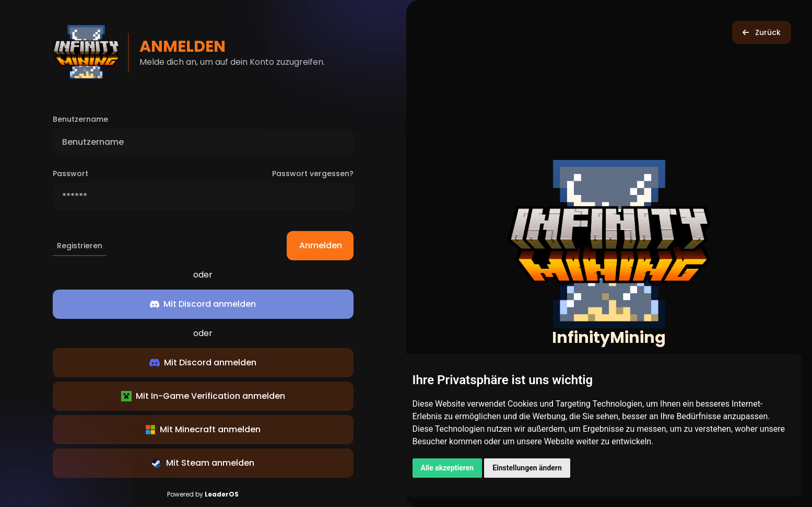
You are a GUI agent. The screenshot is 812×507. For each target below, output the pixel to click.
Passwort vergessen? (313, 174)
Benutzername (80, 119)
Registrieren (80, 246)
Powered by (203, 494)
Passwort (70, 174)
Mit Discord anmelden (203, 362)
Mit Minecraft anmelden (203, 429)
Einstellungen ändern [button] (527, 468)
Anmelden (326, 245)
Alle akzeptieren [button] (448, 468)
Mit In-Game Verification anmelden (203, 396)
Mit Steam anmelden (203, 463)
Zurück (762, 32)
